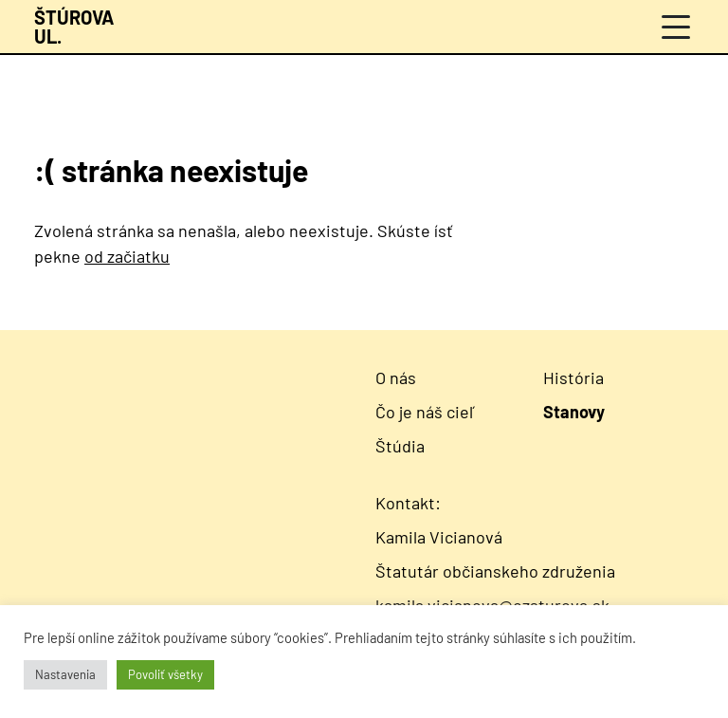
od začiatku (127, 256)
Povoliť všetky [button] (165, 674)
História (573, 377)
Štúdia (400, 446)
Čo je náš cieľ (426, 412)
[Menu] (676, 27)
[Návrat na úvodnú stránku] (74, 27)
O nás (396, 377)
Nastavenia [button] (65, 674)
